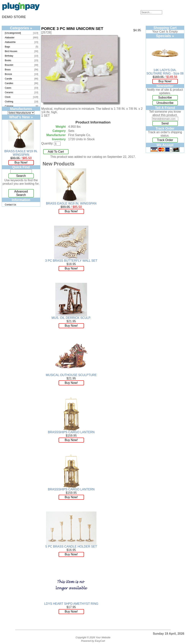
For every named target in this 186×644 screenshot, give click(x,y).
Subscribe (165, 97)
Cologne (9, 106)
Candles (9, 83)
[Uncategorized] (13, 33)
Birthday (9, 56)
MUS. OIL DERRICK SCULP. (71, 318)
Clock (8, 97)
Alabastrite (10, 42)
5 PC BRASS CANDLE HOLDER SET (71, 547)
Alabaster (10, 38)
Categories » (21, 28)
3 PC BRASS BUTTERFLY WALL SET (71, 261)
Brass (8, 70)
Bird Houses (11, 51)
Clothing (9, 102)
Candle (8, 79)
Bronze (8, 74)
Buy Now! (21, 162)
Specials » (165, 36)
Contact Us (10, 205)
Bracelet (9, 65)
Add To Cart (56, 152)
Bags (7, 47)
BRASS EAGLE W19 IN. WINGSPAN (21, 153)
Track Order (165, 140)
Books (8, 60)
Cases (8, 88)
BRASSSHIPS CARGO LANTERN (71, 432)
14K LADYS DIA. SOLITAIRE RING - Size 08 (165, 72)
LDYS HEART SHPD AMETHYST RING (71, 604)
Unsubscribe (165, 103)
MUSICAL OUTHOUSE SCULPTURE (71, 375)
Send (165, 123)
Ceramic (9, 92)
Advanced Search (21, 193)
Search (21, 176)
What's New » (21, 117)
